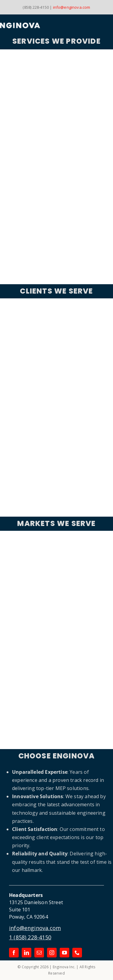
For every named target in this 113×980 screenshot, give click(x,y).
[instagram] (52, 953)
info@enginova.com (72, 7)
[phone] (77, 953)
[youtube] (64, 953)
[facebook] (14, 953)
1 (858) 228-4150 (30, 937)
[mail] (39, 953)
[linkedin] (27, 953)
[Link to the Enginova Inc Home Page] (39, 25)
